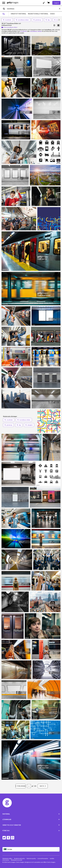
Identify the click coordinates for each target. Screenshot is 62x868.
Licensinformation (43, 858)
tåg (48, 20)
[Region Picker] (31, 849)
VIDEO (52, 14)
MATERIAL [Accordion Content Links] (31, 814)
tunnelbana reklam (22, 20)
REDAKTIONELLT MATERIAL (38, 14)
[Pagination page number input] (29, 786)
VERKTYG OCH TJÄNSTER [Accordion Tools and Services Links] (31, 825)
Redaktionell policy (19, 858)
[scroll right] (59, 20)
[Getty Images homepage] (13, 3)
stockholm (7, 20)
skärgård (29, 425)
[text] (33, 9)
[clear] (60, 9)
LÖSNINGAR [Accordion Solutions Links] (31, 819)
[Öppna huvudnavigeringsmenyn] (4, 3)
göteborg (37, 20)
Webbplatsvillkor (7, 858)
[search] (5, 9)
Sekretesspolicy (31, 858)
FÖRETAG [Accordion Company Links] (31, 830)
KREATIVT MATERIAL (18, 14)
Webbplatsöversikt (16, 860)
